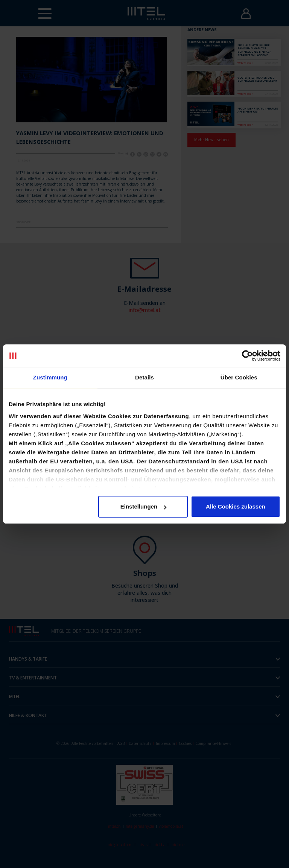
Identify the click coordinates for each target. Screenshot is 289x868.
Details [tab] (144, 377)
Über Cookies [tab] (239, 377)
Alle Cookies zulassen (236, 506)
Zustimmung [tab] (50, 377)
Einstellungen (143, 506)
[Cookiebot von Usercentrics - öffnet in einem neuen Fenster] (247, 356)
